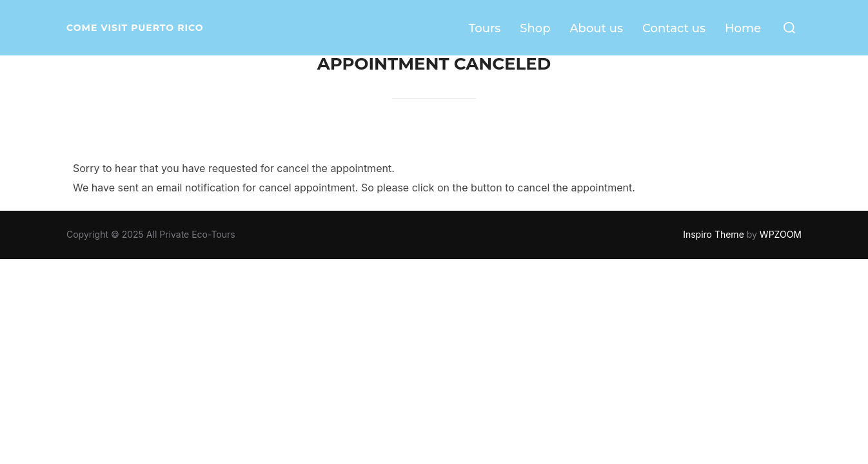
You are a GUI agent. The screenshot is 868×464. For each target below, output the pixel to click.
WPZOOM (781, 234)
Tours (485, 28)
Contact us (674, 28)
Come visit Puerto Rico (135, 28)
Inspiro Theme (714, 234)
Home (743, 28)
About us (596, 28)
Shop (535, 28)
